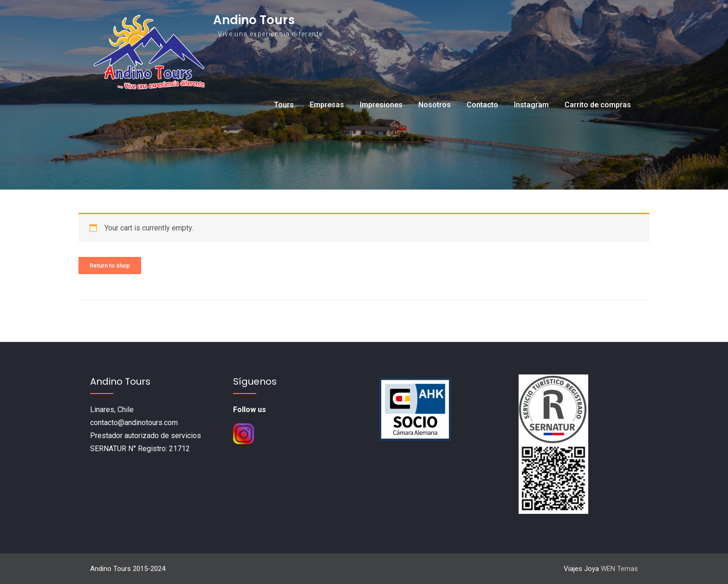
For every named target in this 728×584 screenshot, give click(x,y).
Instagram (531, 105)
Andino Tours (254, 20)
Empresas (327, 105)
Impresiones (381, 105)
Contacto (482, 105)
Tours (284, 105)
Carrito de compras (598, 105)
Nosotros (435, 105)
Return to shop (110, 266)
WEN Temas (619, 569)
